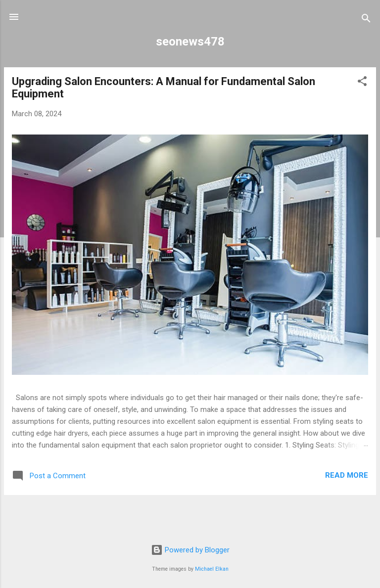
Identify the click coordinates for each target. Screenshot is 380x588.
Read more (347, 475)
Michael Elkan (212, 569)
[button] (362, 83)
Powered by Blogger (190, 550)
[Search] (366, 20)
